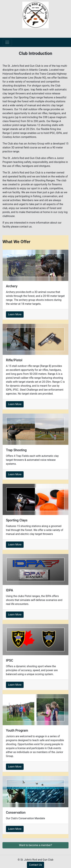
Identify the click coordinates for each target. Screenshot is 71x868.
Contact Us (36, 865)
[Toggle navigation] (7, 42)
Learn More (15, 314)
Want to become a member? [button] (35, 845)
